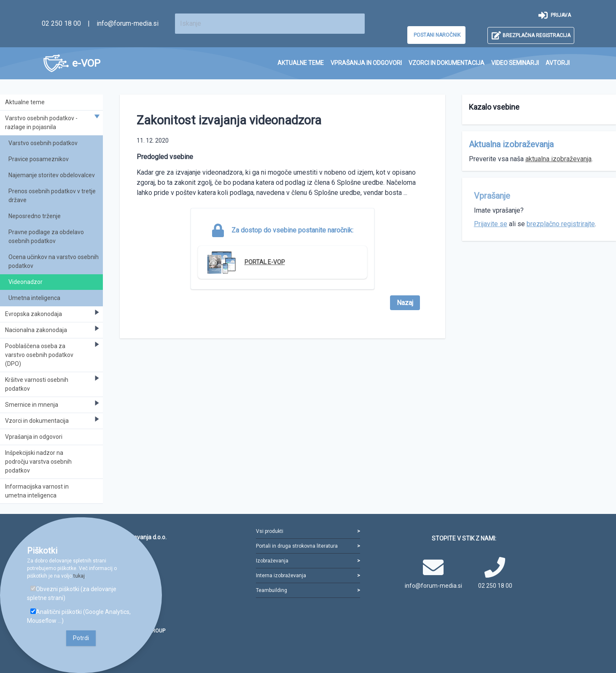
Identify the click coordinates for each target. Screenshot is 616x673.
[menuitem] (301, 63)
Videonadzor (26, 282)
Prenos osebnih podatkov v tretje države (52, 196)
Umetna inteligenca (34, 298)
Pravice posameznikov (39, 159)
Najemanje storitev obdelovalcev (52, 175)
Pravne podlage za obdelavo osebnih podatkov (46, 236)
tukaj (79, 576)
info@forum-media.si (128, 23)
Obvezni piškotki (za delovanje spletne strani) (72, 593)
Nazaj (405, 303)
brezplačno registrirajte (561, 224)
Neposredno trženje (35, 216)
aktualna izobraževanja (558, 159)
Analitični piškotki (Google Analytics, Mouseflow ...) (79, 616)
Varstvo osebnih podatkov (43, 143)
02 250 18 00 (61, 23)
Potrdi (81, 638)
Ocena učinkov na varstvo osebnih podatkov (54, 261)
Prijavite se (491, 224)
